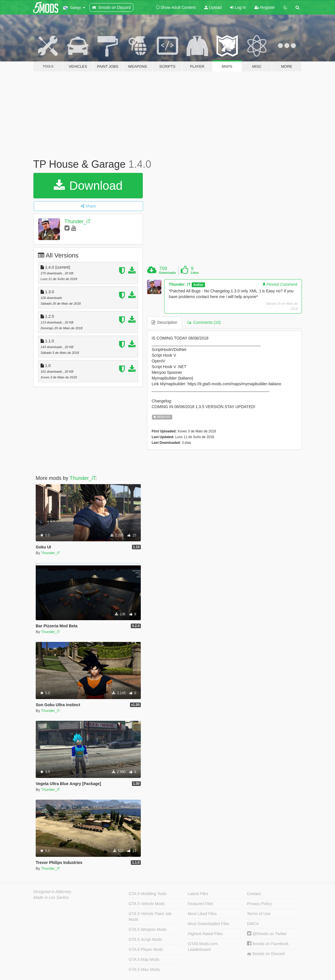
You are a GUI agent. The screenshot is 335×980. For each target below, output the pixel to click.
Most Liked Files (202, 914)
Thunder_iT (77, 221)
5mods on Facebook (268, 944)
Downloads (167, 273)
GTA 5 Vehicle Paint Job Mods (150, 917)
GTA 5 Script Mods (145, 939)
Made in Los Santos (51, 897)
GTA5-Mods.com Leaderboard (203, 947)
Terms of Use (259, 914)
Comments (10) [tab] (204, 322)
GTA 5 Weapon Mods (148, 929)
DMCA (253, 924)
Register (265, 7)
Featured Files (201, 904)
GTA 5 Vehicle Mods (147, 904)
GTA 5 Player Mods (146, 949)
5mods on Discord (266, 954)
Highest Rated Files (205, 934)
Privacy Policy (259, 904)
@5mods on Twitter (267, 934)
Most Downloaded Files (209, 924)
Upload (213, 7)
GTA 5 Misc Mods (144, 969)
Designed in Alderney (52, 892)
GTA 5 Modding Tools (148, 894)
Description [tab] (165, 322)
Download (88, 186)
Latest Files (198, 894)
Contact (254, 894)
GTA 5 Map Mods (144, 959)
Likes (195, 273)
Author (198, 285)
